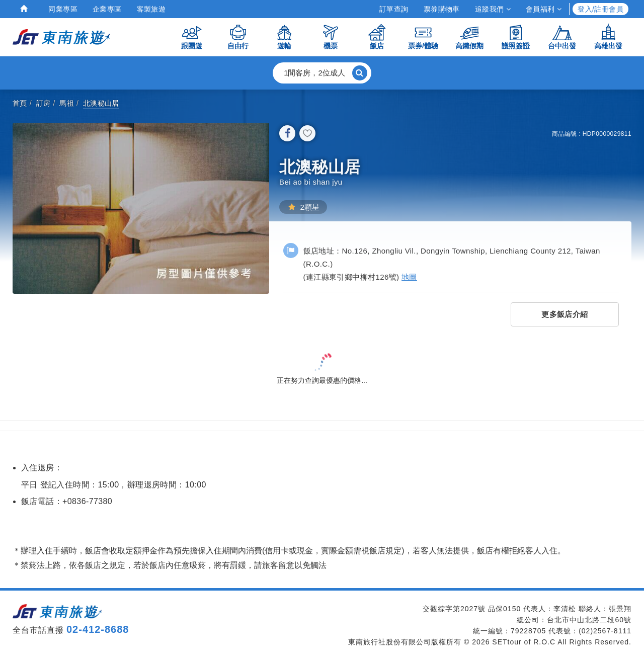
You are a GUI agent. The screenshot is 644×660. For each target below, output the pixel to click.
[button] (322, 73)
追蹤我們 (493, 9)
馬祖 (67, 103)
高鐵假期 (469, 36)
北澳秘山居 (101, 103)
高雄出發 (608, 36)
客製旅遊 (151, 9)
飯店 (377, 36)
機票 (331, 36)
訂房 (44, 103)
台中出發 (562, 36)
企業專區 (107, 9)
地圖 (409, 277)
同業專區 (63, 9)
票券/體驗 (423, 36)
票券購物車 (442, 9)
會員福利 (544, 9)
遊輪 (284, 36)
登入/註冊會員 (600, 9)
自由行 (238, 36)
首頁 (20, 103)
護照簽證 (516, 36)
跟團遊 (192, 36)
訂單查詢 (394, 9)
